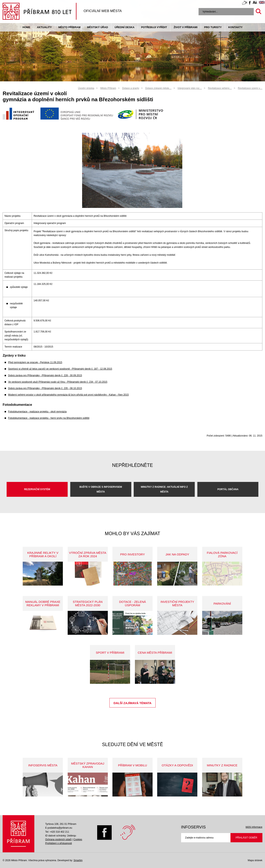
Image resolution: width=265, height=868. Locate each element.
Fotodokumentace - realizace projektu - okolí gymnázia (37, 412)
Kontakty (235, 27)
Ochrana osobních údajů (58, 839)
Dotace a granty (131, 88)
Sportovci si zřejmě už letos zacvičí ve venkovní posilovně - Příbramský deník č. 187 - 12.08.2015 (60, 369)
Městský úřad (98, 27)
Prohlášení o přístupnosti (59, 843)
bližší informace (254, 827)
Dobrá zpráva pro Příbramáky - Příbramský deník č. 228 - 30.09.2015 (45, 375)
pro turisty (213, 27)
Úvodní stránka (86, 88)
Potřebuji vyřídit (154, 27)
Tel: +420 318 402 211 (57, 832)
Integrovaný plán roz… (190, 88)
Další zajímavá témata (132, 703)
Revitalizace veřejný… (220, 88)
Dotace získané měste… (158, 88)
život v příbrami (185, 27)
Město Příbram (69, 27)
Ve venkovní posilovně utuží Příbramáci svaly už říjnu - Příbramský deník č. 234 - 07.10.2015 (58, 382)
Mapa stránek (255, 860)
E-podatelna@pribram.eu (59, 828)
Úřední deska (125, 27)
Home (26, 27)
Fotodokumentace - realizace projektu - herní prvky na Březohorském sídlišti (49, 418)
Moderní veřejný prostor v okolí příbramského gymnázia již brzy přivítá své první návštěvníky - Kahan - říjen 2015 (68, 395)
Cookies (78, 839)
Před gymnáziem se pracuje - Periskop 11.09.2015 (35, 362)
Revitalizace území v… (250, 88)
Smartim (78, 860)
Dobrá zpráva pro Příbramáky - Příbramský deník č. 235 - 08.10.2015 (45, 388)
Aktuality (44, 27)
